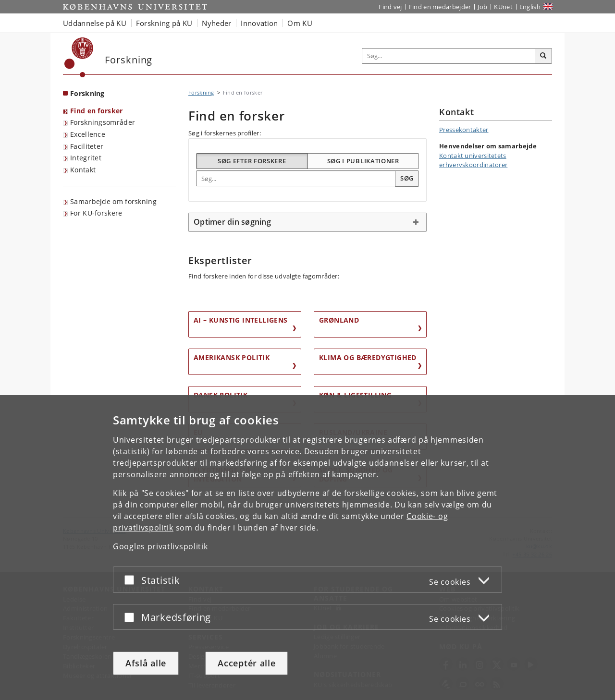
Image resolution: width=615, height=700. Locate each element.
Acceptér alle (246, 663)
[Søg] (543, 56)
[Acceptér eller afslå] (132, 580)
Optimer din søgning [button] (232, 222)
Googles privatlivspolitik (160, 546)
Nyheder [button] (216, 23)
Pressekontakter (464, 130)
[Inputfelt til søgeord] (449, 56)
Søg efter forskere (252, 161)
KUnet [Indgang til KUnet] (503, 7)
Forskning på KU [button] (164, 23)
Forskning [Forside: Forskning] (87, 93)
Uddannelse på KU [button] (95, 23)
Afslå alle (146, 663)
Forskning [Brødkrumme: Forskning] (201, 92)
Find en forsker (97, 111)
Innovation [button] (259, 23)
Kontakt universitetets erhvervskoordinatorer (473, 160)
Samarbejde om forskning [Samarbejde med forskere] (113, 201)
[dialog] (307, 548)
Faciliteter (87, 146)
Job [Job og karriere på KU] (482, 7)
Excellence (88, 134)
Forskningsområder (103, 122)
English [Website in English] (530, 7)
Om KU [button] (300, 23)
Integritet (86, 158)
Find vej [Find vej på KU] (390, 7)
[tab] (307, 222)
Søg (407, 178)
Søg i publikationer (363, 161)
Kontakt (83, 170)
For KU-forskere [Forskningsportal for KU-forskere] (96, 213)
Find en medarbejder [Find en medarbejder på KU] (440, 7)
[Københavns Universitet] (79, 57)
